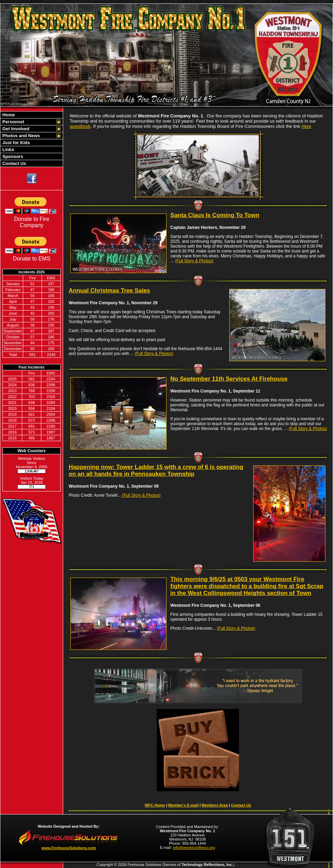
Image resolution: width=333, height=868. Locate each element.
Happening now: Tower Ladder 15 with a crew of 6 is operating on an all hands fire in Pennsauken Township (156, 470)
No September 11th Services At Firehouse (229, 379)
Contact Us (14, 163)
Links (8, 150)
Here (306, 126)
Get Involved (15, 129)
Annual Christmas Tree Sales (109, 291)
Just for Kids (15, 143)
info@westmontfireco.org (194, 848)
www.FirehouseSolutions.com (69, 848)
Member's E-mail (183, 805)
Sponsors (12, 156)
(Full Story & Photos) (194, 261)
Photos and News (20, 136)
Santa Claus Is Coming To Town (215, 215)
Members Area (215, 805)
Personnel (12, 122)
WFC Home (155, 805)
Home (8, 115)
